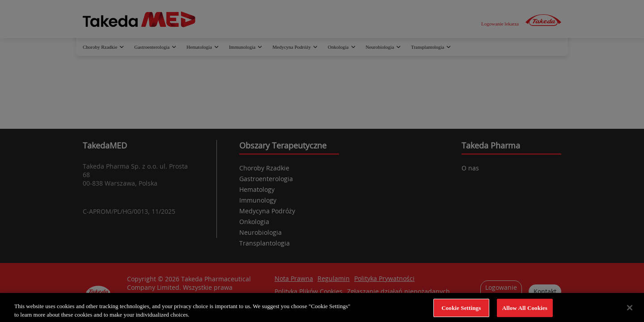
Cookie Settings (461, 311)
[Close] (630, 311)
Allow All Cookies (525, 311)
